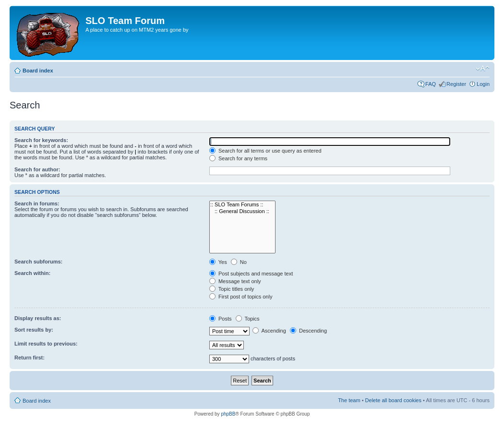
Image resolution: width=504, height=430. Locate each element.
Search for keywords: (41, 140)
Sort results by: (34, 330)
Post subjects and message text (251, 274)
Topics (248, 319)
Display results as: (38, 318)
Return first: (30, 358)
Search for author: (37, 169)
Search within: (32, 273)
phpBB (228, 414)
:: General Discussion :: (242, 211)
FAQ (431, 84)
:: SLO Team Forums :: (242, 205)
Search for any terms (238, 158)
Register (456, 84)
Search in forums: (37, 203)
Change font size (483, 69)
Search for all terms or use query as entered (265, 151)
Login (483, 84)
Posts (221, 319)
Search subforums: (38, 262)
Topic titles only (232, 289)
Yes (218, 262)
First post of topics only (241, 297)
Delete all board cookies (393, 400)
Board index (38, 71)
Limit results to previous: (46, 344)
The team (349, 400)
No (239, 262)
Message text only (235, 281)
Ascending (269, 331)
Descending (308, 331)
